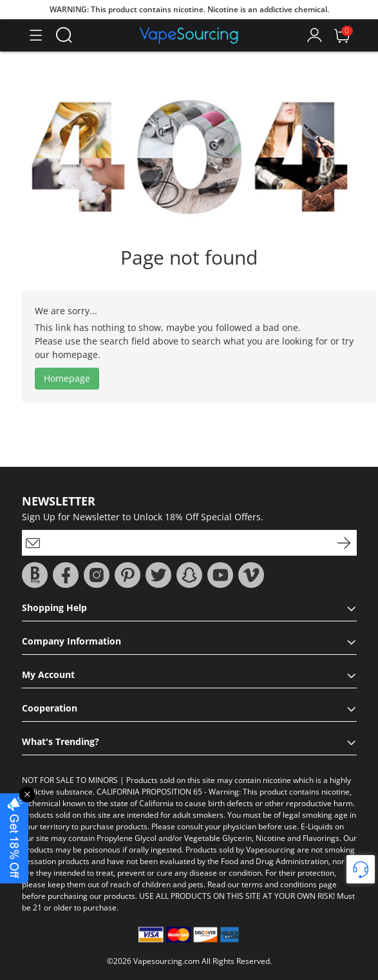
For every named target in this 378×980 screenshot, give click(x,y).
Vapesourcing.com (166, 961)
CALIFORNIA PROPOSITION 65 (149, 792)
